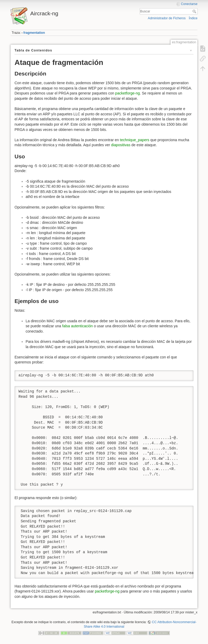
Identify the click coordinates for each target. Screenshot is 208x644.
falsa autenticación (78, 326)
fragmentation (34, 33)
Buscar (195, 11)
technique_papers (134, 140)
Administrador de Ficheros (167, 18)
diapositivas (121, 145)
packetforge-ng (127, 93)
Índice (193, 18)
